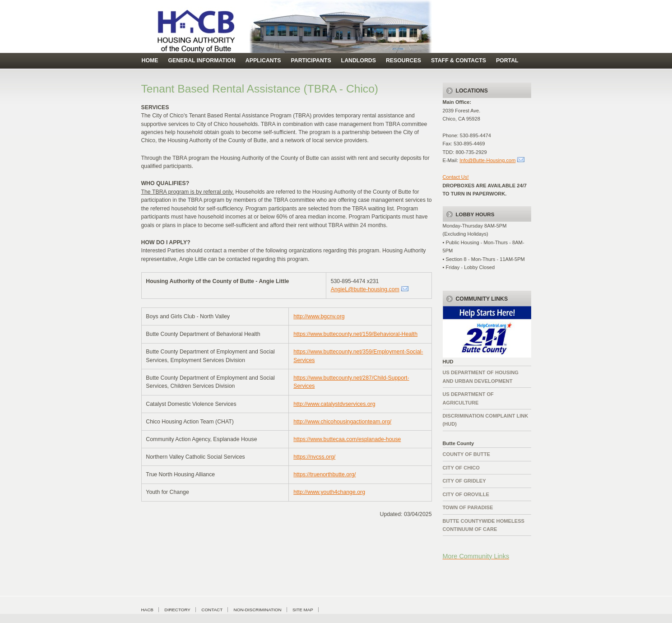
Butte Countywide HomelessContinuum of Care (484, 525)
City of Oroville (466, 494)
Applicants (263, 60)
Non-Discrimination (258, 610)
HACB (147, 610)
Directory (177, 610)
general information (202, 60)
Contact (212, 610)
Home (150, 60)
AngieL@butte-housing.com (365, 289)
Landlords (359, 60)
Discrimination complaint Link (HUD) (486, 420)
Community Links (482, 299)
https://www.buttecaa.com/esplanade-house (347, 439)
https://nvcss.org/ (314, 457)
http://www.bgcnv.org (319, 316)
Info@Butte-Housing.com (487, 160)
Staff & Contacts (459, 60)
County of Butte (466, 454)
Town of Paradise (468, 507)
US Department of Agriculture (468, 398)
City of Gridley (464, 481)
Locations (472, 91)
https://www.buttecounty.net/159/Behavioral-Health (355, 334)
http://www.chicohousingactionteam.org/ (342, 422)
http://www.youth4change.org (329, 492)
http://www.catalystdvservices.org (334, 404)
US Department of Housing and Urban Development (481, 377)
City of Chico (461, 468)
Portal (507, 60)
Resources (403, 60)
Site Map (303, 610)
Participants (311, 60)
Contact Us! (456, 177)
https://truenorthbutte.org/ (324, 474)
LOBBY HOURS (475, 214)
